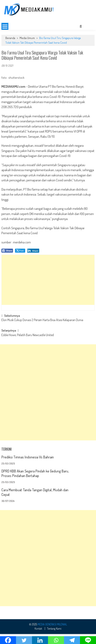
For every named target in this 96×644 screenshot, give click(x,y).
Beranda (10, 48)
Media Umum (27, 48)
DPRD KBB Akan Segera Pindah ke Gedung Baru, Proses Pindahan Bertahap (35, 483)
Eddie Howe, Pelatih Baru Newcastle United (28, 345)
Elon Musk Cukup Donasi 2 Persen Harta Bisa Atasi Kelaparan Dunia (42, 330)
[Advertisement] (48, 23)
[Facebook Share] (7, 261)
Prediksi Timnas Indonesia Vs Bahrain (28, 467)
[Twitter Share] (20, 261)
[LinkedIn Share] (33, 261)
